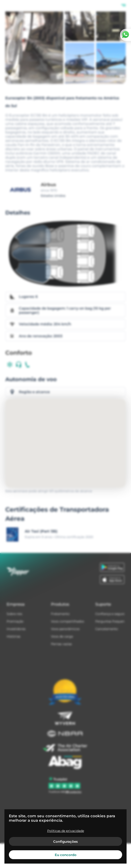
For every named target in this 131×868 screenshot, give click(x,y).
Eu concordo (66, 855)
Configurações (65, 842)
